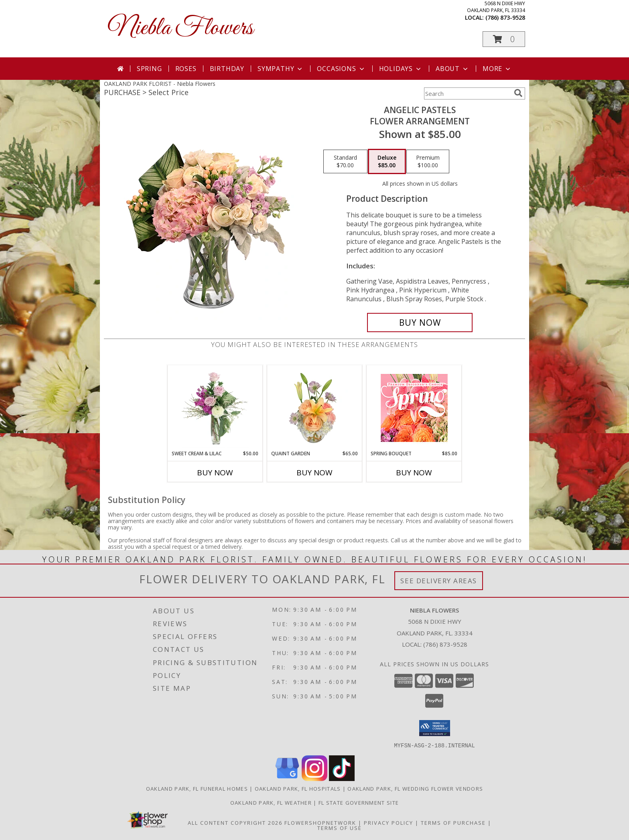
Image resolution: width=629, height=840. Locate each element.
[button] (504, 39)
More (497, 69)
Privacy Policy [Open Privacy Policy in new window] (389, 822)
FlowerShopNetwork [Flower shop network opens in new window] (320, 822)
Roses (186, 69)
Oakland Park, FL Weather (271, 802)
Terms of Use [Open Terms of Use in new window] (340, 828)
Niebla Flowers (181, 28)
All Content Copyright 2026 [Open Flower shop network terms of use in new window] (235, 822)
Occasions (341, 69)
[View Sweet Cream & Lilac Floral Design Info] (215, 408)
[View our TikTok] (342, 778)
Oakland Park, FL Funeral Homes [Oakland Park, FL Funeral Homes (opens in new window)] (197, 788)
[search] (518, 93)
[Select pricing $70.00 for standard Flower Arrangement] (345, 162)
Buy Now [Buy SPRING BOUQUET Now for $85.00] (414, 473)
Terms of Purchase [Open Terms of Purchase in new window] (453, 822)
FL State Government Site (359, 802)
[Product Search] (467, 93)
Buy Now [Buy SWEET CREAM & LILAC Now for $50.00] (215, 473)
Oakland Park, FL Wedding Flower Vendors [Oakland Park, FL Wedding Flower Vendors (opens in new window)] (415, 788)
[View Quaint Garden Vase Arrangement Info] (315, 408)
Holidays (401, 69)
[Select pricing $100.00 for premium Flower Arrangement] (428, 162)
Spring (149, 69)
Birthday (227, 69)
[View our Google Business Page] (287, 778)
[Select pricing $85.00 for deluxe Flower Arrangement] (387, 162)
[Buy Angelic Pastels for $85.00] (420, 323)
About (452, 69)
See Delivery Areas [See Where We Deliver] (439, 581)
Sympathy (281, 69)
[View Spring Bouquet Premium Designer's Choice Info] (414, 408)
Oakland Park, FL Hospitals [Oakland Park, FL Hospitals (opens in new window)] (298, 788)
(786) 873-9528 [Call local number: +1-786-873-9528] (505, 17)
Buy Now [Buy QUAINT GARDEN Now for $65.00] (314, 473)
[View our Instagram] (314, 778)
